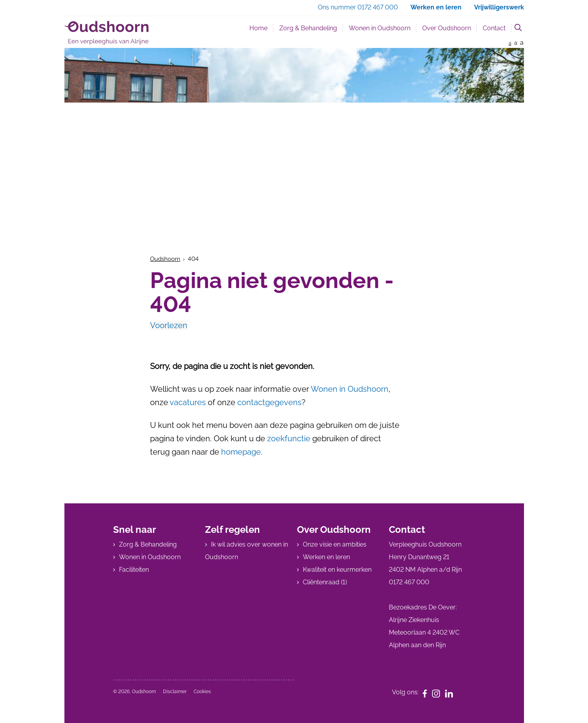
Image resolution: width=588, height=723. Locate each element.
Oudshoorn (165, 259)
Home (258, 28)
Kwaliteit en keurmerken (337, 570)
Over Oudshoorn (447, 28)
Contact (494, 28)
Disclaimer (175, 692)
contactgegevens (269, 402)
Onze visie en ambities (335, 544)
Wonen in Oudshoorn (380, 28)
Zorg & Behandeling (308, 28)
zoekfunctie (290, 439)
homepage (241, 452)
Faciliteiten (134, 570)
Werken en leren (326, 557)
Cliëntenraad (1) (325, 582)
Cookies (202, 692)
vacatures (188, 402)
